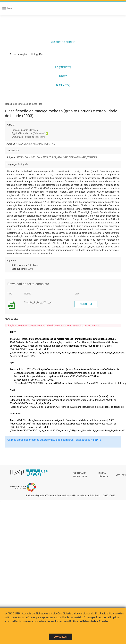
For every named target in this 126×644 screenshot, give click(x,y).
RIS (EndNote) (63, 67)
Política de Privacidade (80, 475)
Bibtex (63, 76)
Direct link (86, 304)
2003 (30, 269)
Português (23, 164)
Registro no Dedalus (63, 42)
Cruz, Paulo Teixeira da (28, 137)
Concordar (61, 637)
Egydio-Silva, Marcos (28, 133)
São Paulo (33, 265)
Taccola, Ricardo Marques (25, 130)
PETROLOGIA (23, 157)
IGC (18, 151)
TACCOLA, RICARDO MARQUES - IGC (37, 144)
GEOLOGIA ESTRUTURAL (44, 157)
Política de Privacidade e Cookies (89, 621)
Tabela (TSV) (63, 85)
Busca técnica (103, 475)
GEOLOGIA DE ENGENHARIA (72, 157)
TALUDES (92, 157)
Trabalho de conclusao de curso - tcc (24, 104)
